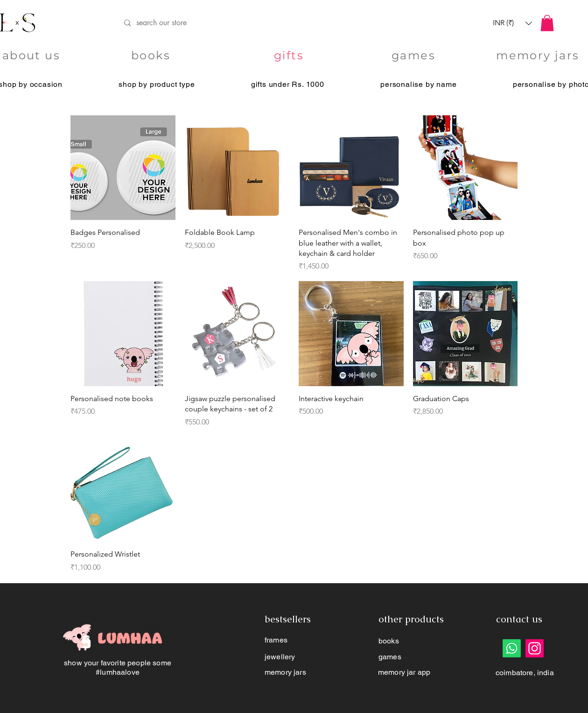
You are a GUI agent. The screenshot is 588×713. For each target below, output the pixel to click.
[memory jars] (539, 56)
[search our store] (279, 23)
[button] (512, 23)
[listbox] (512, 23)
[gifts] (290, 56)
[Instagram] (535, 648)
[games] (414, 56)
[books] (152, 56)
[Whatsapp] (512, 648)
